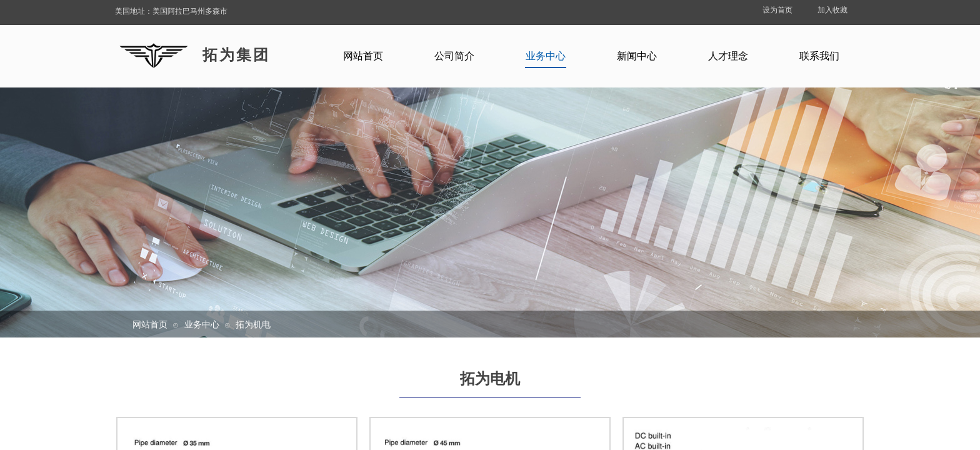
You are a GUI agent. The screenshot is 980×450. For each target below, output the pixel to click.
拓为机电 (253, 324)
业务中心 (202, 324)
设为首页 (777, 10)
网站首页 (150, 324)
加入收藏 (832, 10)
